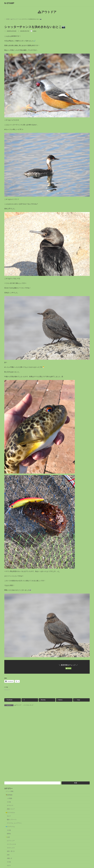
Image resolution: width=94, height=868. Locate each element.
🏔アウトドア (18, 705)
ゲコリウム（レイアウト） (15, 828)
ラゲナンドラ (11, 853)
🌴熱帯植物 (9, 800)
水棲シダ (9, 864)
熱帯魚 (9, 839)
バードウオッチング (28, 705)
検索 (76, 788)
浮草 (8, 860)
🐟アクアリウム (10, 832)
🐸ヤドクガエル (10, 818)
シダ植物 (9, 804)
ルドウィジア (11, 846)
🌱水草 (8, 842)
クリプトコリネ (11, 849)
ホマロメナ (10, 811)
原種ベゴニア (11, 814)
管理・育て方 (11, 856)
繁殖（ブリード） (12, 825)
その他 (9, 807)
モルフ (9, 821)
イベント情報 (9, 797)
